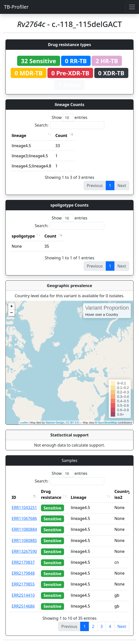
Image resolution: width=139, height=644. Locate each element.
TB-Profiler (16, 7)
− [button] (12, 313)
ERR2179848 (23, 573)
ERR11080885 (24, 540)
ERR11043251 (24, 508)
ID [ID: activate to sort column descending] (14, 497)
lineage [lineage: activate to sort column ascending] (19, 135)
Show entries (69, 118)
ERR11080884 (24, 529)
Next (122, 626)
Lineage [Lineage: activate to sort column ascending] (79, 497)
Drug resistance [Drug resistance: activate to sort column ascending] (51, 494)
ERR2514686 (23, 606)
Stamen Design (55, 423)
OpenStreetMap (107, 423)
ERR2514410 (23, 595)
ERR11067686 (24, 518)
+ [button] (12, 306)
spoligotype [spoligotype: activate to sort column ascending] (23, 236)
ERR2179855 (23, 584)
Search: (69, 125)
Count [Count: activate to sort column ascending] (61, 135)
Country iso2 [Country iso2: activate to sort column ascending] (122, 494)
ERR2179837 (23, 562)
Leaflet (24, 423)
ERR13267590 (24, 551)
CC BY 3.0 (72, 423)
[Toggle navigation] (132, 7)
